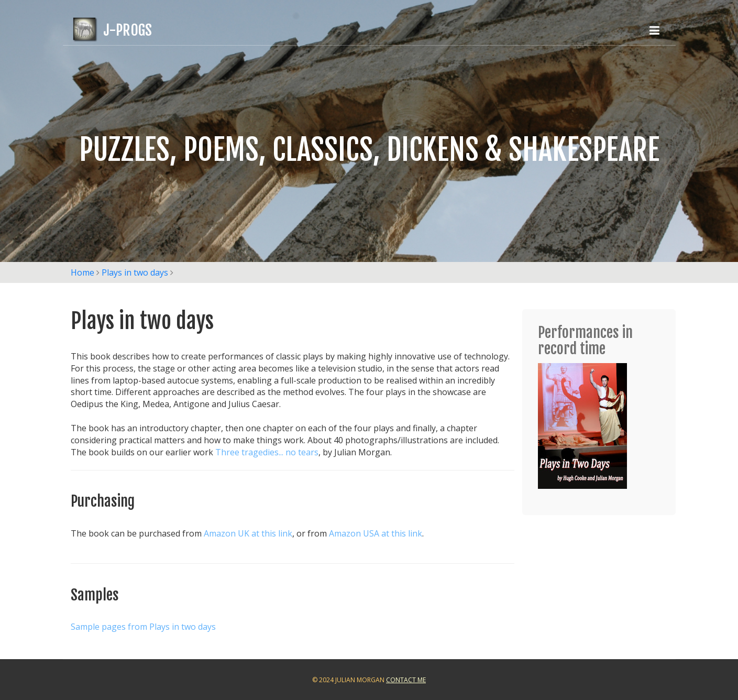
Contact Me (406, 680)
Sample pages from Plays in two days (143, 627)
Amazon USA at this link (376, 533)
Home (82, 272)
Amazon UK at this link (248, 533)
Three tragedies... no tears (267, 452)
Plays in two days (135, 272)
